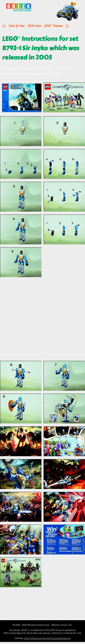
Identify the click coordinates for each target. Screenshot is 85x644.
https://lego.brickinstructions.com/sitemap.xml (47, 638)
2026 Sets (34, 26)
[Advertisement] (39, 319)
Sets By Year (17, 26)
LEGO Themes (53, 26)
